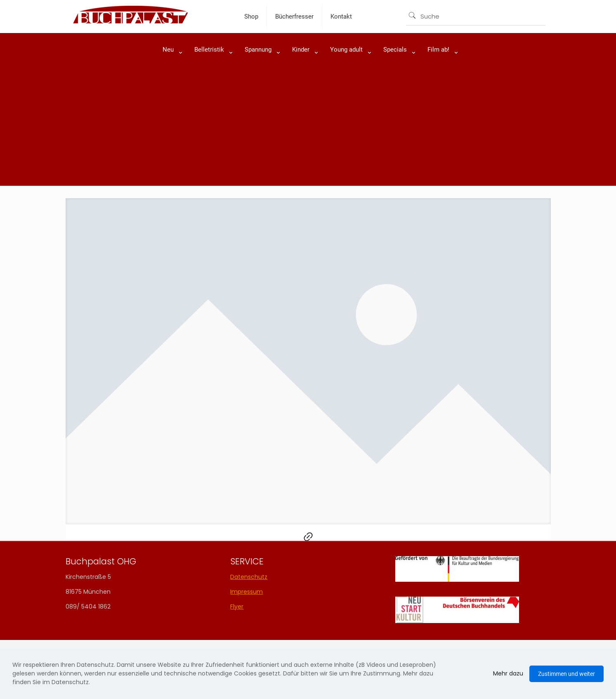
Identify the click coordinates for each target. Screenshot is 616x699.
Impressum (247, 592)
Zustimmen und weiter (566, 674)
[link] (170, 70)
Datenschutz (249, 577)
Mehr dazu (508, 673)
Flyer (237, 607)
